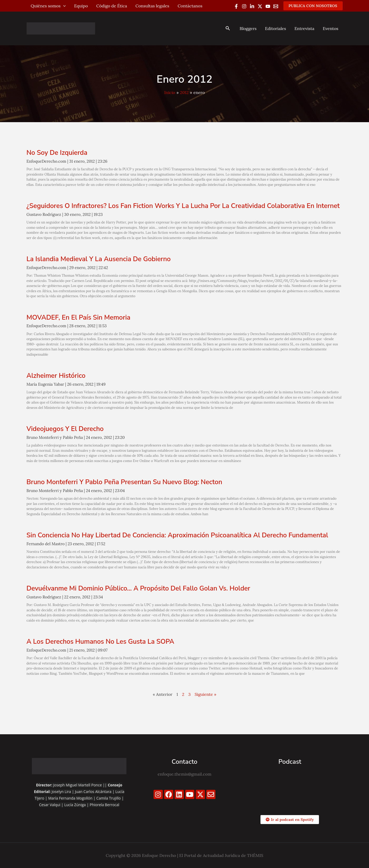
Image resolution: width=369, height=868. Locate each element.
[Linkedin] (252, 6)
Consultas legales (152, 6)
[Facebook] (236, 6)
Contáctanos (190, 6)
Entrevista (304, 28)
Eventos (330, 28)
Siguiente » (205, 694)
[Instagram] (244, 6)
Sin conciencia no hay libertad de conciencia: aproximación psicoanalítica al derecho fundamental (177, 535)
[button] (313, 6)
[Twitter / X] (260, 6)
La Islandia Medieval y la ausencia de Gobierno (99, 259)
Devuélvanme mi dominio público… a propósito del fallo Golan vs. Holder (138, 588)
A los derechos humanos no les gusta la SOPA (100, 642)
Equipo (81, 6)
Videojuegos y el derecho (65, 429)
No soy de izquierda (57, 153)
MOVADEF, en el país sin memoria (79, 318)
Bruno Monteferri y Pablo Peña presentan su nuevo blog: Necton (124, 482)
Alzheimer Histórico (56, 376)
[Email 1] (276, 6)
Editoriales (275, 28)
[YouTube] (268, 6)
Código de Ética (112, 6)
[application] (63, 6)
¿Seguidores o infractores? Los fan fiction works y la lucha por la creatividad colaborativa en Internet (183, 206)
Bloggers (248, 28)
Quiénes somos (48, 6)
